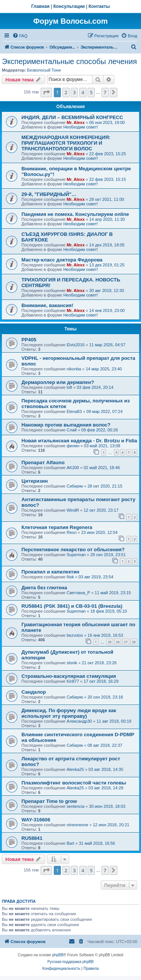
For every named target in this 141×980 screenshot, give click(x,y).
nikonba (74, 369)
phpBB (58, 955)
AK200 (73, 468)
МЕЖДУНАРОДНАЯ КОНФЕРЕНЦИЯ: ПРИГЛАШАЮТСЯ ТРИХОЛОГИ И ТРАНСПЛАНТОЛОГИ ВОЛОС (66, 143)
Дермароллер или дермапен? (58, 382)
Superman (76, 555)
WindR (73, 510)
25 (110, 642)
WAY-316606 (36, 820)
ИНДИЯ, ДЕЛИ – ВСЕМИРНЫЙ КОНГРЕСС (72, 117)
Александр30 (79, 721)
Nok (70, 577)
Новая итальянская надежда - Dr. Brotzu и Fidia (79, 441)
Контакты (99, 6)
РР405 (29, 340)
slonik (72, 663)
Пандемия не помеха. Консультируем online (75, 214)
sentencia (75, 806)
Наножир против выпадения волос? (66, 425)
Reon (71, 532)
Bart (70, 843)
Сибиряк (75, 486)
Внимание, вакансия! (47, 305)
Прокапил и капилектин (50, 572)
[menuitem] (20, 36)
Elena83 (74, 411)
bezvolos (75, 635)
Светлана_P (78, 593)
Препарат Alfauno (43, 462)
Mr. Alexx (76, 122)
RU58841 (32, 838)
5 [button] (91, 92)
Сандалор (34, 692)
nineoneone (77, 825)
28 (134, 642)
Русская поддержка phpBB (70, 962)
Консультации (69, 6)
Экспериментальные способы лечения (69, 61)
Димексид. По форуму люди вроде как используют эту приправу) (69, 713)
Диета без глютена (44, 588)
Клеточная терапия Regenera (57, 527)
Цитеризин (35, 481)
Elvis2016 (76, 345)
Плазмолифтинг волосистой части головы (74, 783)
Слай (72, 430)
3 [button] (74, 92)
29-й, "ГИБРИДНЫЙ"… (49, 194)
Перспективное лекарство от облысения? (73, 550)
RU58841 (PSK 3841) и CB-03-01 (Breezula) (72, 606)
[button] (46, 92)
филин (73, 446)
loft (69, 387)
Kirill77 (73, 681)
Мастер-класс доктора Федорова (62, 260)
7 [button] (105, 92)
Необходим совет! (80, 127)
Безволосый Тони (44, 70)
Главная (40, 6)
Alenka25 (75, 769)
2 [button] (66, 92)
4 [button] (83, 92)
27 (126, 642)
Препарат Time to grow (49, 801)
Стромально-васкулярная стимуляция (69, 676)
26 (118, 642)
